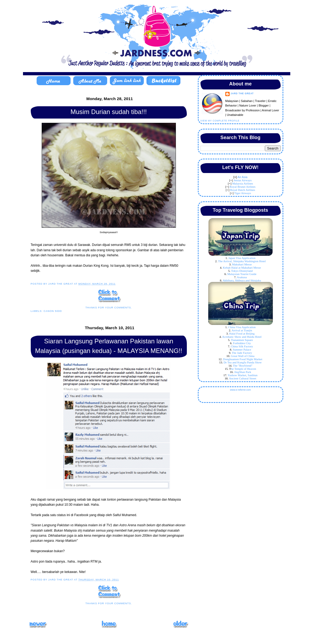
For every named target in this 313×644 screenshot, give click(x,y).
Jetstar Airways (243, 180)
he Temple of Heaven (244, 369)
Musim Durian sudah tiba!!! (109, 112)
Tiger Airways (243, 193)
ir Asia (244, 177)
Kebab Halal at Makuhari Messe (242, 268)
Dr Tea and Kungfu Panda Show (243, 362)
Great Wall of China (243, 356)
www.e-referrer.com (240, 390)
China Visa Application (242, 327)
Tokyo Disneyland (242, 271)
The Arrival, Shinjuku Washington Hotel (242, 261)
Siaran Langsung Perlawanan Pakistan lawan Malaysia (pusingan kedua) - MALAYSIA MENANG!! (109, 346)
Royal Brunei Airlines (243, 187)
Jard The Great (242, 93)
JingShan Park (243, 372)
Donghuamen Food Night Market (243, 359)
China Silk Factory (242, 346)
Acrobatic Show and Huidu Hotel (242, 337)
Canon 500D (53, 311)
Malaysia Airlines (243, 183)
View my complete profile (220, 121)
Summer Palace (242, 350)
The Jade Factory (242, 353)
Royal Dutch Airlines (243, 190)
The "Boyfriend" (243, 366)
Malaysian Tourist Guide (242, 274)
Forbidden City (242, 343)
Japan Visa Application (242, 258)
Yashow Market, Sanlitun (243, 375)
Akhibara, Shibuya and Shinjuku (242, 280)
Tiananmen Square (242, 340)
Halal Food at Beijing (242, 333)
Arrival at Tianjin (242, 330)
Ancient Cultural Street (242, 378)
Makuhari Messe (242, 264)
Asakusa (242, 277)
